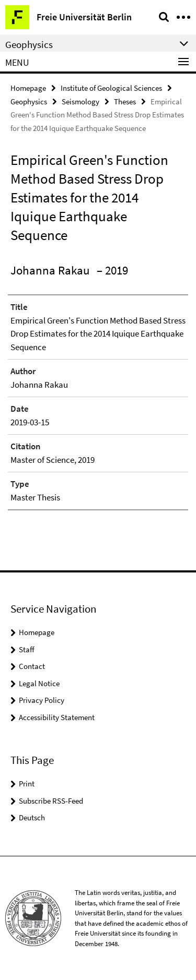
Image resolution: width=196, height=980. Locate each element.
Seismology (80, 101)
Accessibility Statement (57, 717)
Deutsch (32, 817)
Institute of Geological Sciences (111, 88)
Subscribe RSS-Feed (51, 801)
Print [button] (27, 784)
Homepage (28, 88)
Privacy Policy (42, 700)
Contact (32, 666)
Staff (27, 649)
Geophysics (29, 101)
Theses (125, 101)
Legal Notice (39, 683)
